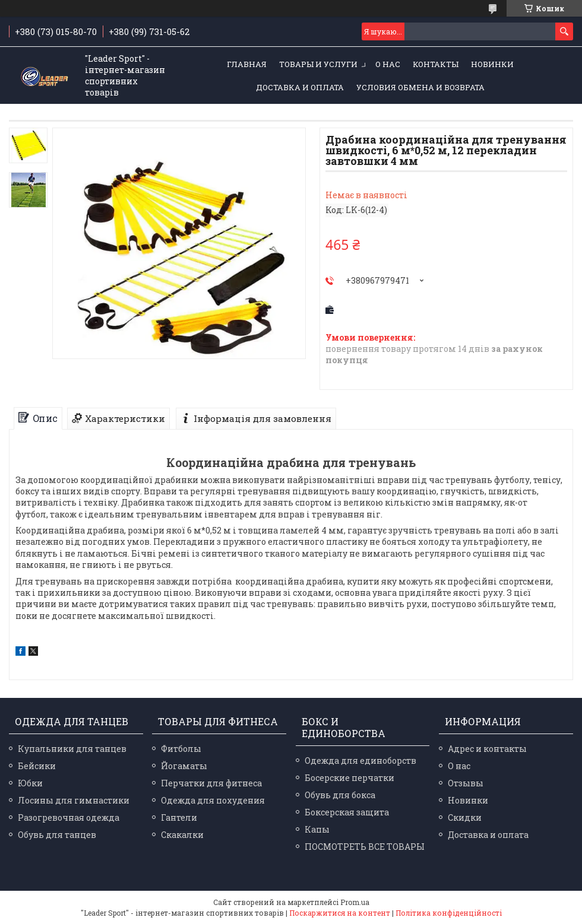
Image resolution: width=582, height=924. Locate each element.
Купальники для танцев (72, 749)
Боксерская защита (347, 812)
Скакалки (182, 835)
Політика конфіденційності (449, 913)
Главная (247, 64)
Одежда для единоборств (360, 761)
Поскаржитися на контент (340, 913)
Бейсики (37, 766)
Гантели (179, 817)
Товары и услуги (318, 64)
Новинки (492, 64)
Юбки (30, 783)
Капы (317, 829)
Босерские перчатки (349, 778)
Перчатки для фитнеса (211, 783)
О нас (388, 64)
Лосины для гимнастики (74, 800)
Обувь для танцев (57, 835)
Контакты (436, 64)
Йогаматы (184, 766)
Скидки (465, 817)
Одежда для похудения (213, 800)
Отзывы (466, 783)
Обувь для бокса (340, 795)
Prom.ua (355, 902)
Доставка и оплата (300, 87)
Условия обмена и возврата (420, 87)
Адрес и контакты (487, 749)
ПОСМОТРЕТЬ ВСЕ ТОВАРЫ (365, 847)
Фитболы (181, 749)
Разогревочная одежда (69, 817)
